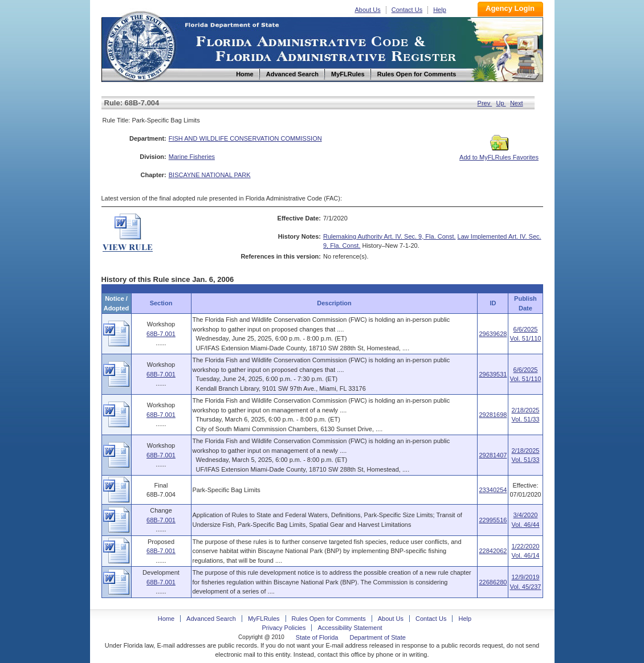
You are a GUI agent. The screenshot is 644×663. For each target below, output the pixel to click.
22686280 (493, 582)
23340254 (493, 490)
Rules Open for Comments (329, 619)
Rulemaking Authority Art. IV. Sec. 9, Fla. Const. (390, 236)
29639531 (493, 374)
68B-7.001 (161, 334)
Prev (485, 103)
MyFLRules (264, 619)
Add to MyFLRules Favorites (499, 154)
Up (501, 103)
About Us (368, 10)
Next (517, 103)
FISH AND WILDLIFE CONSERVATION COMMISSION (245, 138)
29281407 (493, 455)
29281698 (493, 415)
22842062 (493, 551)
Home (140, 45)
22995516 (493, 520)
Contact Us (407, 10)
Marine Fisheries (192, 157)
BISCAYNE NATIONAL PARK (210, 175)
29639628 (493, 334)
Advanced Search (211, 619)
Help (440, 10)
